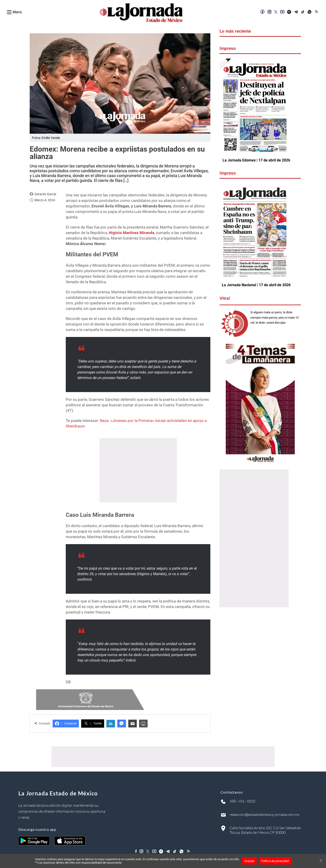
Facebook (66, 724)
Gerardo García (45, 194)
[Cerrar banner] (321, 861)
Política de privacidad (275, 861)
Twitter (93, 724)
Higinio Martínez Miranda (132, 233)
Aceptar (249, 861)
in (111, 724)
